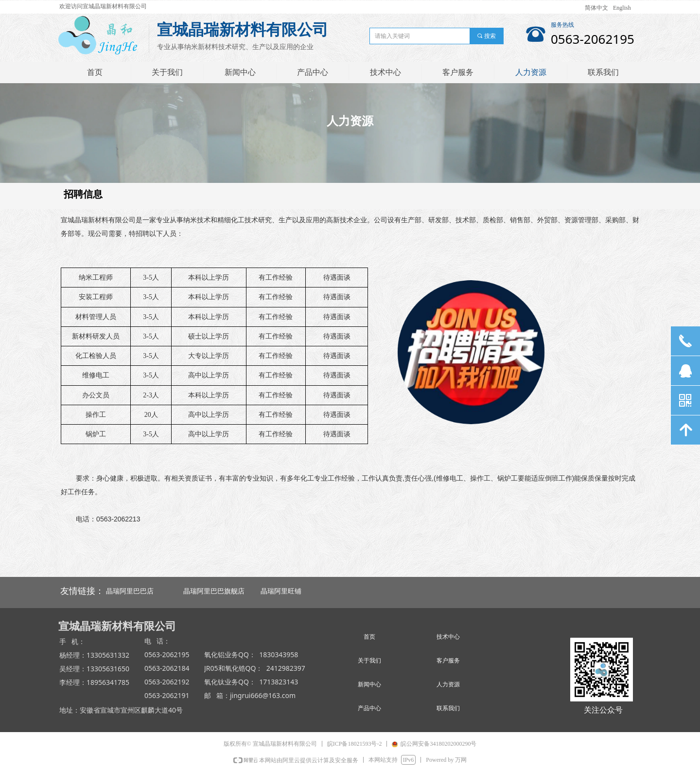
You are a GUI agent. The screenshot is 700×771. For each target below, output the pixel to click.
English (622, 8)
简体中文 (596, 8)
